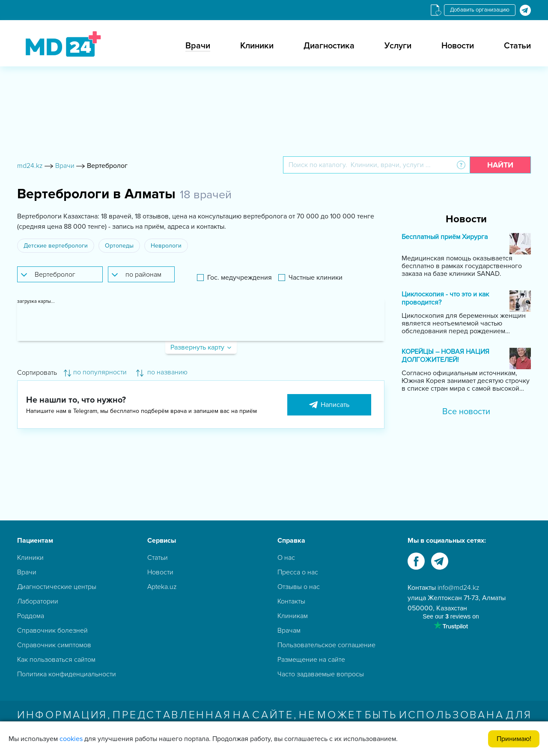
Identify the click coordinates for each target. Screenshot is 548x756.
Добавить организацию (480, 10)
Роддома (31, 616)
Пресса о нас (298, 572)
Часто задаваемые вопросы (321, 674)
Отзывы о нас (299, 587)
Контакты (291, 601)
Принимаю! (514, 739)
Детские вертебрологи (56, 246)
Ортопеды (119, 246)
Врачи (198, 46)
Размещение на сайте (311, 660)
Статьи (517, 46)
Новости (458, 46)
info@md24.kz (459, 588)
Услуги (398, 46)
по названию (162, 372)
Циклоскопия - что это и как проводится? (445, 299)
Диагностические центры (57, 587)
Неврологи (166, 246)
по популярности (95, 372)
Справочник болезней (52, 630)
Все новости (466, 412)
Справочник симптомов (54, 645)
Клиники (257, 46)
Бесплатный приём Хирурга (445, 237)
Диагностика (329, 46)
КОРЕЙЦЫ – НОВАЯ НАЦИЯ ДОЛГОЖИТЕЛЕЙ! (445, 356)
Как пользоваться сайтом (56, 660)
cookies (71, 739)
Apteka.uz (162, 587)
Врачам (289, 630)
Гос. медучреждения (240, 278)
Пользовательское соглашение (326, 645)
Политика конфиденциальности (67, 674)
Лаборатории (38, 601)
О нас (286, 558)
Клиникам (293, 616)
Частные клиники (316, 278)
